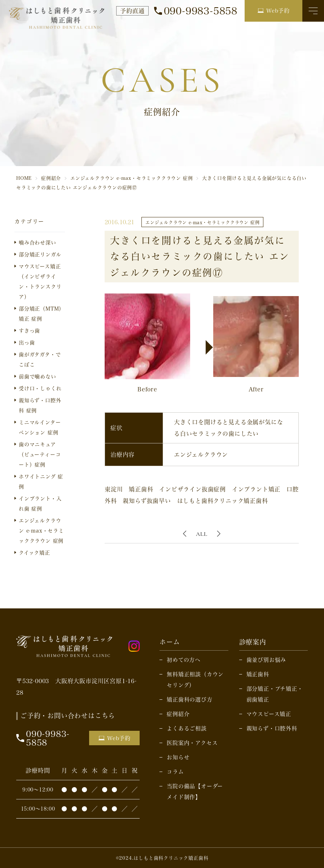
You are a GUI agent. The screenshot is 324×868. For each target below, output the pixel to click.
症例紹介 (178, 714)
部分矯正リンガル (40, 254)
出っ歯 (27, 342)
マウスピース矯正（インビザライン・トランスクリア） (40, 281)
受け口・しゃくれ (40, 388)
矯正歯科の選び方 (189, 699)
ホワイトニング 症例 (41, 481)
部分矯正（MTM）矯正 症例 (41, 314)
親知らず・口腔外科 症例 (40, 405)
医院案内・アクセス (192, 743)
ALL (202, 534)
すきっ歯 (29, 331)
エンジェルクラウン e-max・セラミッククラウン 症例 (41, 531)
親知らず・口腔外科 (272, 728)
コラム (175, 772)
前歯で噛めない (38, 376)
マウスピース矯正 (269, 714)
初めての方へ (184, 660)
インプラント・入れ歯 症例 (40, 504)
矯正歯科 (258, 674)
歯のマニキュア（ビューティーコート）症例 (40, 454)
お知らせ (178, 757)
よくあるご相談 (187, 728)
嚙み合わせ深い (38, 242)
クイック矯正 (34, 553)
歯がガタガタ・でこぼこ (40, 359)
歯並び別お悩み (266, 660)
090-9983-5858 (201, 11)
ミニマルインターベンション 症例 (40, 427)
